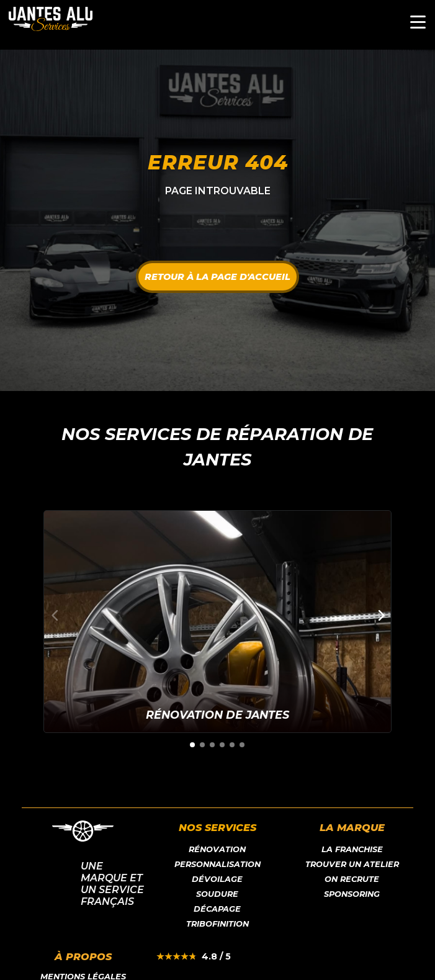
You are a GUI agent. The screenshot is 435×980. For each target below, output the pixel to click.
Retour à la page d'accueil (217, 277)
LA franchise (352, 849)
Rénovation (217, 849)
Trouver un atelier (352, 864)
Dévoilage (217, 879)
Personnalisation (217, 864)
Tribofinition (217, 924)
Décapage (217, 909)
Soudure (217, 894)
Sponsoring (352, 894)
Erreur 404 (218, 162)
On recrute (352, 879)
